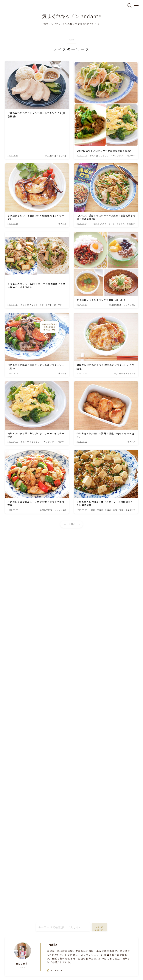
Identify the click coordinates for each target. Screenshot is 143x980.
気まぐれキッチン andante (71, 16)
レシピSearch (99, 928)
